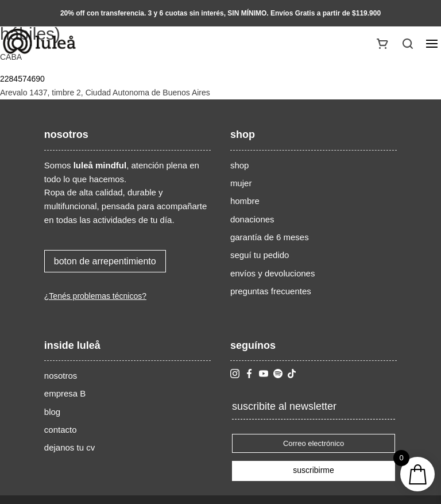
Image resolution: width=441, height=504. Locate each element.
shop (240, 165)
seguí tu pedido (260, 255)
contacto (61, 430)
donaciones (252, 219)
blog (52, 412)
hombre (245, 201)
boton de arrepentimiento (105, 261)
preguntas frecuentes (271, 291)
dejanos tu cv (69, 447)
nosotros (61, 376)
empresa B (65, 393)
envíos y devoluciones (273, 273)
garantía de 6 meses (270, 237)
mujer (241, 183)
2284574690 (22, 79)
